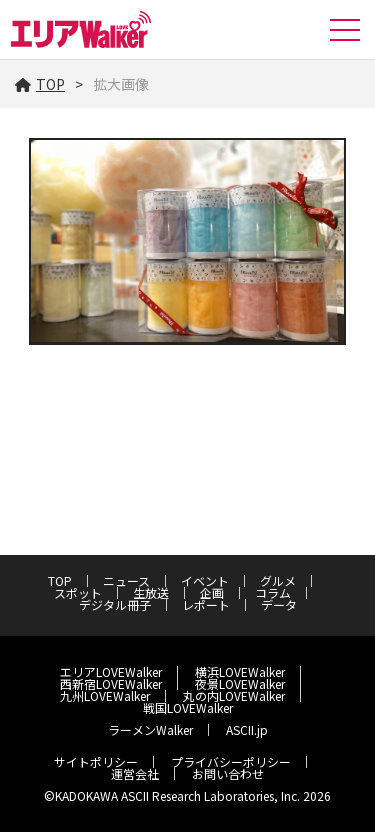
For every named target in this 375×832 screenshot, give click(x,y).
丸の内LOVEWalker (234, 695)
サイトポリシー (96, 761)
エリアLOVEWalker (111, 671)
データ (279, 604)
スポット (78, 592)
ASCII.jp (247, 729)
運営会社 (135, 773)
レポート (206, 604)
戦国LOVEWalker (188, 707)
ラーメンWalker (150, 729)
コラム (273, 592)
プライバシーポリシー (231, 761)
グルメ (278, 580)
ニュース (126, 580)
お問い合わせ (228, 773)
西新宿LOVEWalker (111, 683)
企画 (212, 592)
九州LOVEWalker (105, 695)
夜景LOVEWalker (240, 683)
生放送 (151, 592)
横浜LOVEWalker (240, 671)
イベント (205, 580)
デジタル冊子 (115, 604)
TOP (40, 84)
